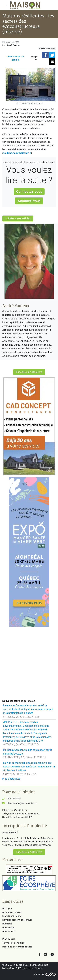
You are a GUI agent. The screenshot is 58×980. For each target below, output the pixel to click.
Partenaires (9, 928)
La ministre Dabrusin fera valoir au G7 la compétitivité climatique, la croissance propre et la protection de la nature (28, 709)
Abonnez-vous (29, 201)
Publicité (7, 924)
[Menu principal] (5, 5)
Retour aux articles (18, 218)
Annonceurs (9, 931)
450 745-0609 (14, 799)
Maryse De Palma (12, 916)
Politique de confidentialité (17, 947)
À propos (7, 908)
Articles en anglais (12, 912)
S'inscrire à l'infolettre (29, 372)
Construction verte (47, 49)
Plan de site (9, 939)
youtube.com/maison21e (17, 153)
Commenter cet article (15, 58)
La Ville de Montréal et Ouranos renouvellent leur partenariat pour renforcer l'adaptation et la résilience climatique (29, 767)
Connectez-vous (29, 192)
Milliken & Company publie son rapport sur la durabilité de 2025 (28, 752)
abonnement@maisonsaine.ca (22, 803)
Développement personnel (17, 920)
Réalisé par (39, 974)
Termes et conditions (14, 943)
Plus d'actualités (11, 779)
